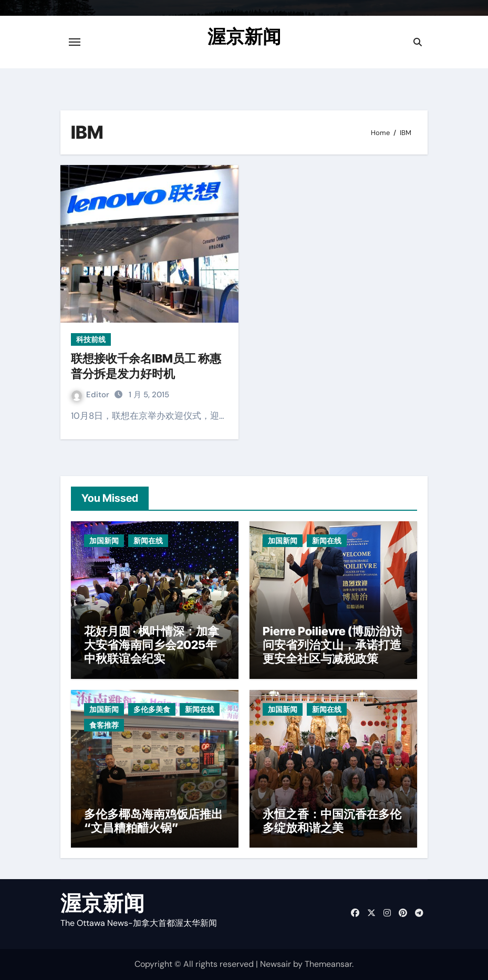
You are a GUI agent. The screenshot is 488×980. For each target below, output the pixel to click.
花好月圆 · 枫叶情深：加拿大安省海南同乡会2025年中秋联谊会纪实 (152, 645)
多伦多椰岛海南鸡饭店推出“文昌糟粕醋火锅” (153, 821)
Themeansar (328, 964)
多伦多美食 (152, 709)
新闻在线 (148, 541)
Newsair (276, 964)
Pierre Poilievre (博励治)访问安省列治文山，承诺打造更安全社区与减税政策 (333, 645)
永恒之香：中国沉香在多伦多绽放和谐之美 (332, 821)
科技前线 (91, 339)
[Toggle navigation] (75, 42)
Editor (91, 395)
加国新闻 (104, 541)
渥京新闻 (244, 36)
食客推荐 (104, 725)
